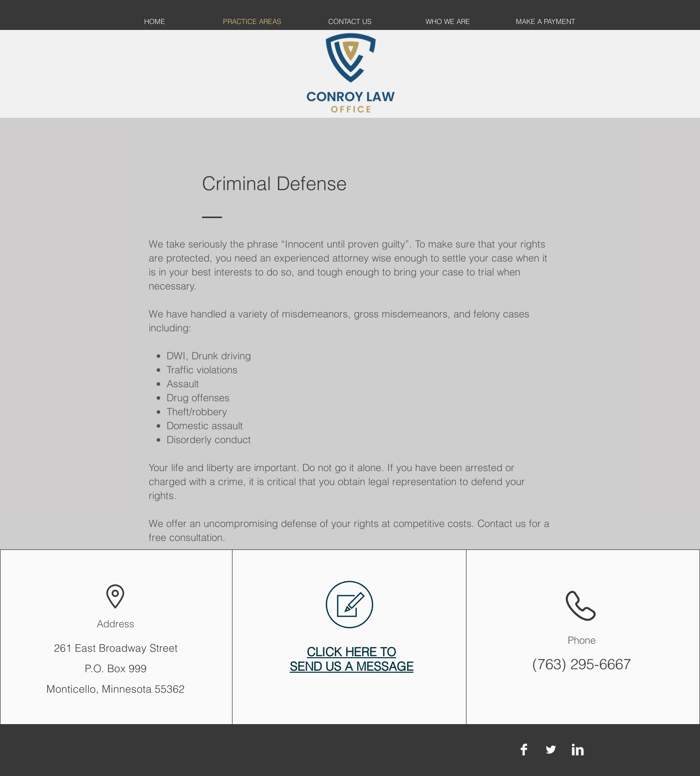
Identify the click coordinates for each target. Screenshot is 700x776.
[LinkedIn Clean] (578, 750)
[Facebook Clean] (524, 750)
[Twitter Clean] (551, 750)
